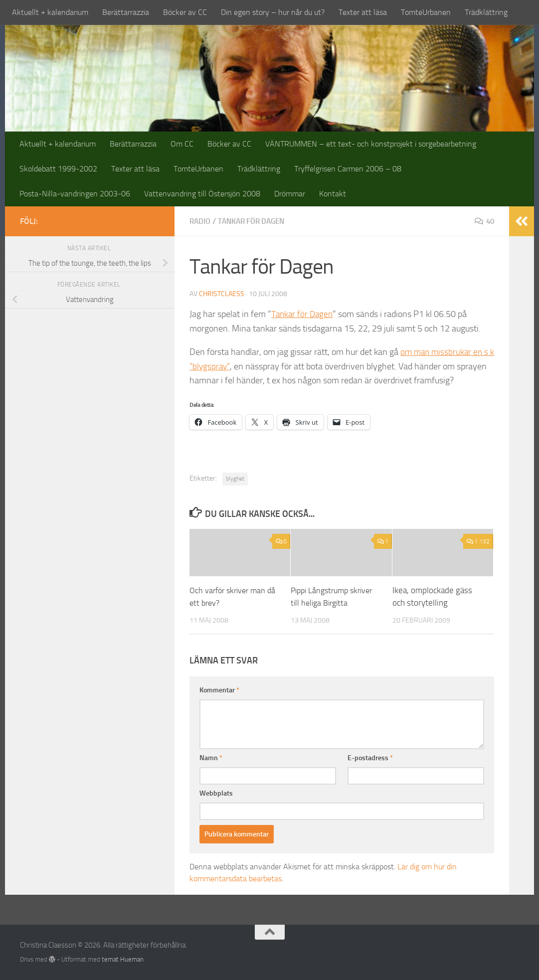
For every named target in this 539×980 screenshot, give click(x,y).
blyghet (235, 478)
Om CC (182, 144)
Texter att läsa (363, 12)
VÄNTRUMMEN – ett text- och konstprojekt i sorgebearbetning (371, 144)
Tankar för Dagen (303, 314)
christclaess (222, 293)
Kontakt (333, 194)
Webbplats (216, 793)
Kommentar (219, 690)
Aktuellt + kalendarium (50, 12)
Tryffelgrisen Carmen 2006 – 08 (348, 169)
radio (201, 221)
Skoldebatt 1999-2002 (58, 169)
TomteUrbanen (426, 12)
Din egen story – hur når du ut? (273, 12)
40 (484, 221)
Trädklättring (486, 12)
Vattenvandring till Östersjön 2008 (202, 194)
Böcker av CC (185, 12)
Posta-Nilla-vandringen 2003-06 (75, 194)
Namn (211, 757)
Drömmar (290, 194)
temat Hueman (123, 959)
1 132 (478, 541)
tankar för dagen (256, 221)
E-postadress (370, 757)
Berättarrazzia (126, 12)
